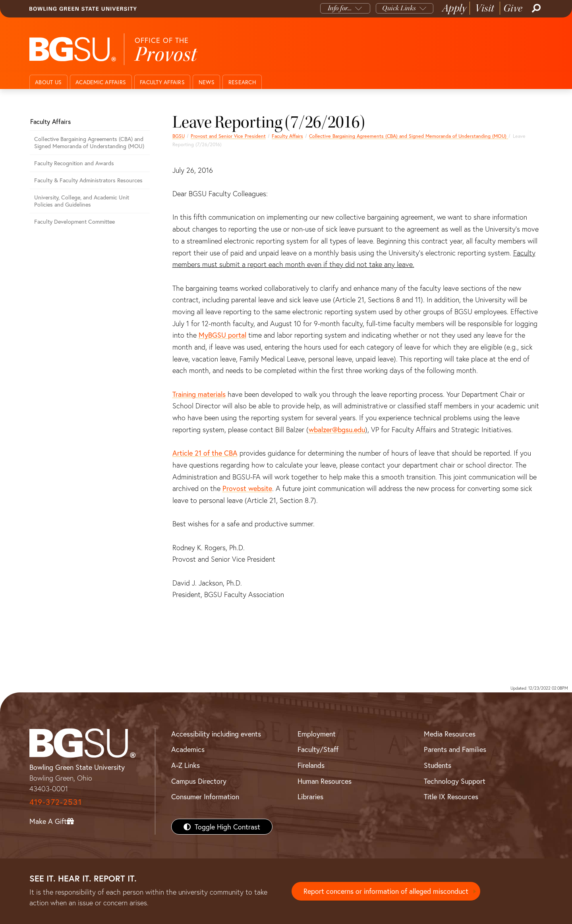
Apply (454, 8)
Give (513, 8)
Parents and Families (455, 749)
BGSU (179, 136)
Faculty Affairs (162, 82)
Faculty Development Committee (74, 221)
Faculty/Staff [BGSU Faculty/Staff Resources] (318, 749)
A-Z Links (186, 765)
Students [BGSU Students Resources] (438, 765)
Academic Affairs (101, 82)
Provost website (247, 488)
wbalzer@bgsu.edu (337, 429)
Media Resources (450, 734)
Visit (485, 8)
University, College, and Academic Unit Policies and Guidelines (82, 201)
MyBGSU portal (222, 335)
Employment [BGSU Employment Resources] (317, 734)
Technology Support (455, 781)
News (207, 82)
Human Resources (325, 781)
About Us (48, 82)
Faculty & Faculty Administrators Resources (88, 180)
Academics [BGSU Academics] (188, 749)
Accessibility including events (216, 734)
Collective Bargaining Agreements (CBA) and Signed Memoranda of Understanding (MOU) (409, 136)
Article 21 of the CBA (205, 453)
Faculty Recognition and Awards (74, 163)
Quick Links (399, 8)
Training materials (199, 394)
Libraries (310, 796)
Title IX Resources (451, 796)
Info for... (340, 8)
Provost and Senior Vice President (228, 136)
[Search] (535, 8)
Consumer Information (205, 796)
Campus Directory (199, 781)
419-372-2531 (56, 802)
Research (242, 82)
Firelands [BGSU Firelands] (311, 765)
